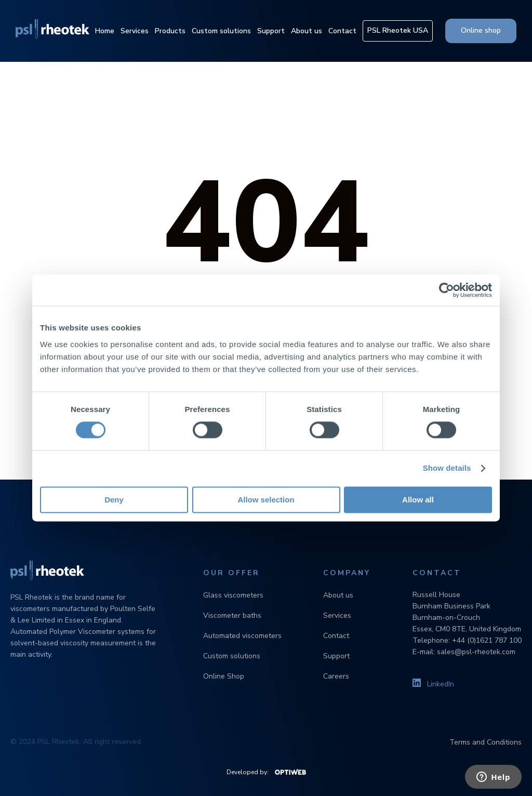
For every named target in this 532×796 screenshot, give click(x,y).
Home (105, 31)
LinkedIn (441, 684)
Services (135, 31)
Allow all (418, 500)
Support (271, 31)
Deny (114, 500)
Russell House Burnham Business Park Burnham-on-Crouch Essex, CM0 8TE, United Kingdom (467, 612)
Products (170, 31)
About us (307, 31)
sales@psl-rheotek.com (476, 652)
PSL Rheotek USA (398, 30)
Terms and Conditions (486, 742)
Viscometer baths (232, 615)
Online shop (481, 30)
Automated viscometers (242, 636)
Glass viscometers (233, 595)
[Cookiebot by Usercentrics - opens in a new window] (447, 290)
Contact (342, 31)
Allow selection (266, 500)
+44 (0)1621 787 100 (487, 640)
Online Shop (224, 676)
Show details (447, 468)
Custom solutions (221, 31)
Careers (336, 676)
